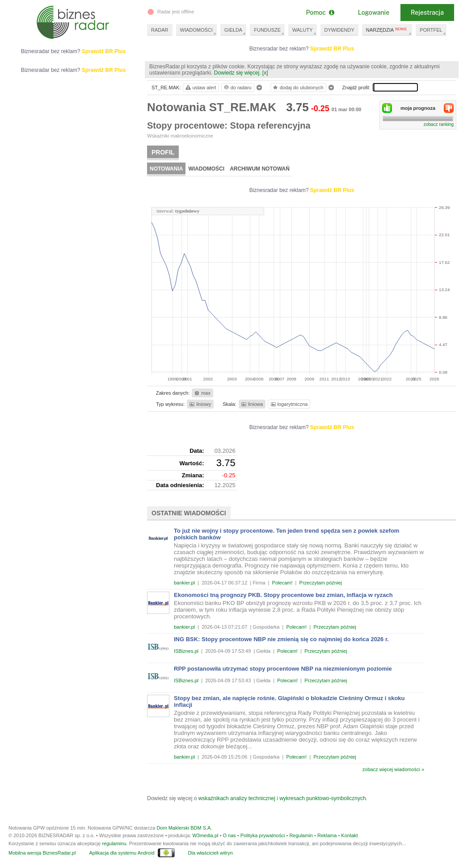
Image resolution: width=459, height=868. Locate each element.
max (202, 393)
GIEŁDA (233, 30)
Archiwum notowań (260, 169)
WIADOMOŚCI (196, 30)
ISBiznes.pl (186, 651)
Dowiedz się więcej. (238, 73)
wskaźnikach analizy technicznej (237, 798)
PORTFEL (431, 30)
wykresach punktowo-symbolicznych (322, 798)
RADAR (160, 30)
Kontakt (349, 835)
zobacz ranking (439, 124)
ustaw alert (200, 88)
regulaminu (114, 843)
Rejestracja (427, 13)
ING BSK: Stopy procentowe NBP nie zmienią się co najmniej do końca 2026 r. (281, 639)
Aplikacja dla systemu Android (122, 853)
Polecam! (282, 583)
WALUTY (302, 30)
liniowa (251, 404)
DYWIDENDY (339, 30)
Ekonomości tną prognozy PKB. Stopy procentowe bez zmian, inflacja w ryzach (283, 595)
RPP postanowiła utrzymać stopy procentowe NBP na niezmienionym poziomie (283, 669)
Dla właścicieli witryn (211, 853)
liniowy (200, 404)
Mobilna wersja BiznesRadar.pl (42, 853)
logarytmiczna (289, 404)
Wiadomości (206, 169)
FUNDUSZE (267, 30)
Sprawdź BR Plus (332, 49)
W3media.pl (205, 835)
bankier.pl (184, 583)
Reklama (327, 835)
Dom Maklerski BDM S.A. (184, 828)
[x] (265, 73)
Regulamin (301, 835)
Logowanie (374, 13)
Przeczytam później (321, 583)
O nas (229, 835)
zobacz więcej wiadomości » (393, 769)
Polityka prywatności (263, 835)
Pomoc (320, 13)
